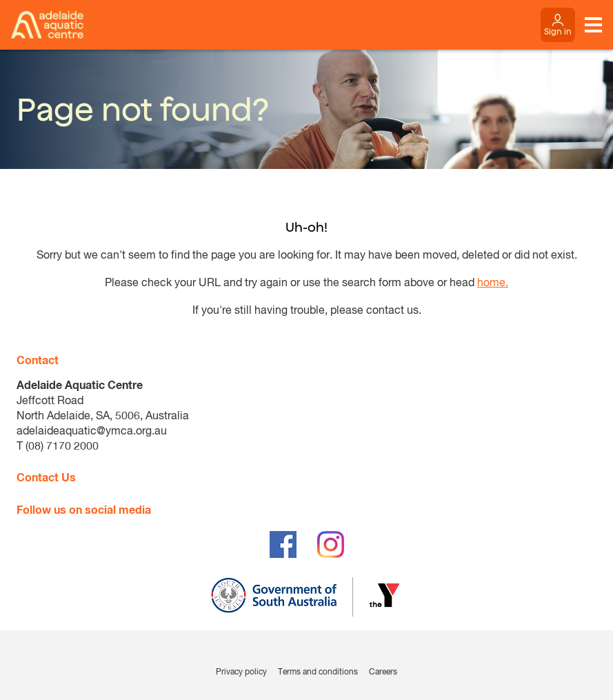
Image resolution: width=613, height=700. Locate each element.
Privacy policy (241, 672)
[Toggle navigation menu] (593, 25)
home (491, 283)
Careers (383, 672)
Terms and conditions (318, 672)
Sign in (558, 31)
